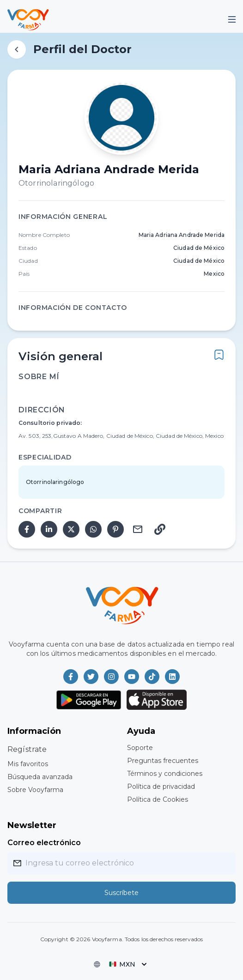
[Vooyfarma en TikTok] (152, 677)
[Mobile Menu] (232, 19)
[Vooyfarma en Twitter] (91, 677)
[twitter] (71, 529)
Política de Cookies (158, 799)
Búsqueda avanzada (40, 777)
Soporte (140, 748)
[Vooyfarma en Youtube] (132, 677)
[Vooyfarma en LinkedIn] (172, 677)
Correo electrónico (44, 843)
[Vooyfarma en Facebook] (71, 677)
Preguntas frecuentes (163, 761)
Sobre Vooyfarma (35, 790)
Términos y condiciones (165, 774)
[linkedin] (49, 529)
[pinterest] (115, 529)
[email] (138, 529)
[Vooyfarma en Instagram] (111, 677)
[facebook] (27, 529)
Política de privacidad (161, 786)
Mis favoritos (28, 764)
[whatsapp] (93, 529)
